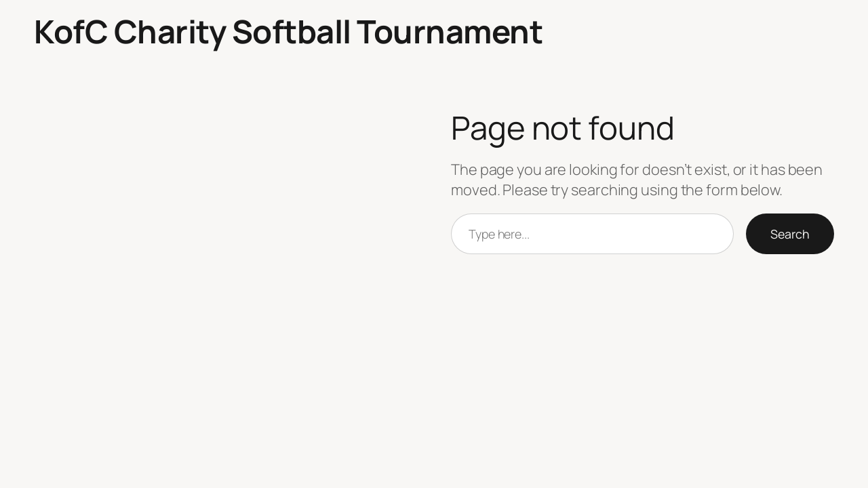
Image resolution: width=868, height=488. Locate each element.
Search (790, 234)
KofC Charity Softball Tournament (288, 31)
